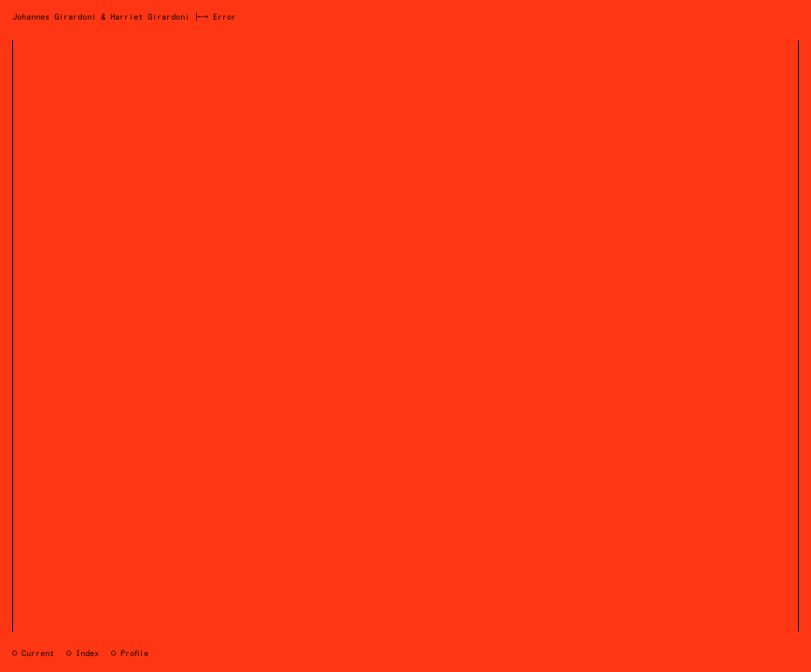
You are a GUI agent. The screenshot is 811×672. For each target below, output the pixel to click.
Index (87, 654)
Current (38, 654)
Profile (134, 654)
